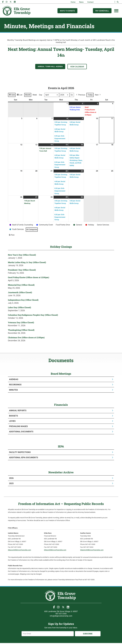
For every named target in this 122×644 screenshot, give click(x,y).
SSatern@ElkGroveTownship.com (92, 550)
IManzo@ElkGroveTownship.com (19, 550)
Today (90, 95)
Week (35, 95)
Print (12, 235)
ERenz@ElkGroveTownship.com (55, 550)
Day (41, 95)
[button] (118, 2)
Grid (12, 95)
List (20, 95)
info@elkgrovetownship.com (61, 616)
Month (28, 95)
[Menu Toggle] (116, 11)
